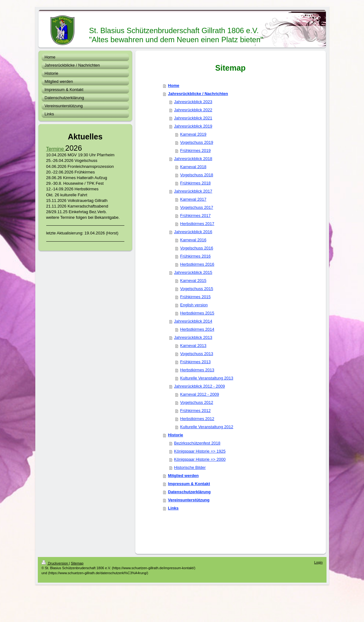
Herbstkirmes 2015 (197, 313)
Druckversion (55, 563)
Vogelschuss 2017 (197, 207)
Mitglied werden (183, 476)
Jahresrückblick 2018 (193, 159)
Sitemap (77, 563)
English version (194, 305)
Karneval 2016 (193, 240)
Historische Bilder (190, 467)
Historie (176, 435)
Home (174, 85)
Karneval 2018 (193, 167)
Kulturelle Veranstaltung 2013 (207, 378)
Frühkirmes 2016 (196, 256)
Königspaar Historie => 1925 (200, 451)
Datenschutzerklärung (189, 492)
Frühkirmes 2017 (196, 216)
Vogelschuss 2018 (197, 175)
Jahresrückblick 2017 (193, 191)
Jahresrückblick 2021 (193, 118)
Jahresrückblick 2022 (193, 110)
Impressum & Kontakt (189, 484)
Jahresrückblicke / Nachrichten (198, 94)
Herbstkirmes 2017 (197, 224)
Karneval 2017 (193, 199)
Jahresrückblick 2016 (193, 232)
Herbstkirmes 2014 (197, 329)
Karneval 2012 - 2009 (200, 394)
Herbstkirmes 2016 (197, 264)
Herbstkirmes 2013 (197, 370)
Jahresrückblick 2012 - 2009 (199, 386)
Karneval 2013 (193, 346)
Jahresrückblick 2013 (193, 337)
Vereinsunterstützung (189, 500)
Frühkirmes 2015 (196, 297)
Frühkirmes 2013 (196, 362)
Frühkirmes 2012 (196, 411)
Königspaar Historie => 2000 (200, 459)
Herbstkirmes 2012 (197, 419)
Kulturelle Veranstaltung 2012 (207, 427)
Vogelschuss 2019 (197, 142)
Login (319, 562)
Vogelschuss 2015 (197, 289)
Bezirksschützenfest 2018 (197, 443)
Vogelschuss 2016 (197, 248)
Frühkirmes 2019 (196, 150)
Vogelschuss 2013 (197, 354)
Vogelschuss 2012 (197, 402)
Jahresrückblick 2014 (193, 321)
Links (173, 508)
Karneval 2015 (193, 281)
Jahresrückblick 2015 (193, 272)
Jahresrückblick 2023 (193, 102)
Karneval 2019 (193, 134)
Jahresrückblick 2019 (193, 126)
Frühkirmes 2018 (196, 183)
